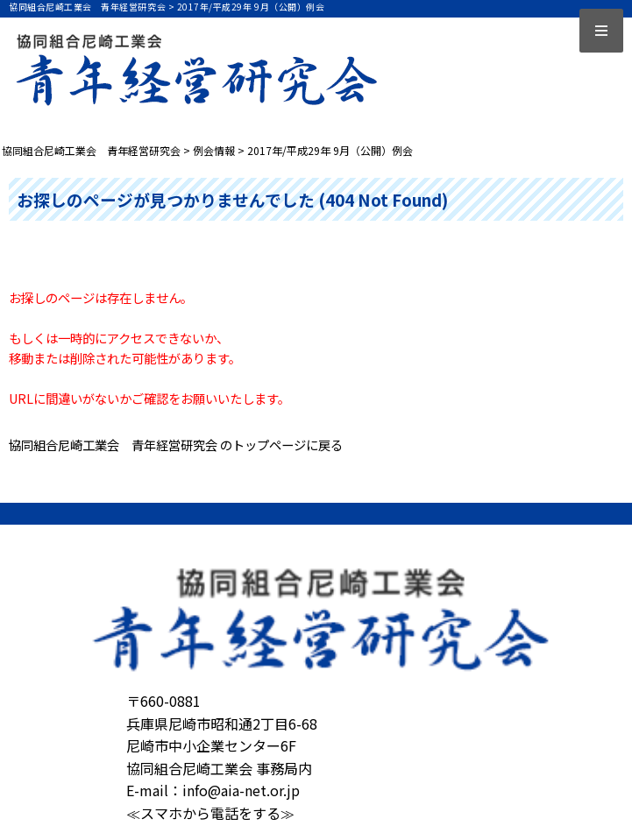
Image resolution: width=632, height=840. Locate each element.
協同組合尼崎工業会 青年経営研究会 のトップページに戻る (176, 445)
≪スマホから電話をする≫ (210, 813)
